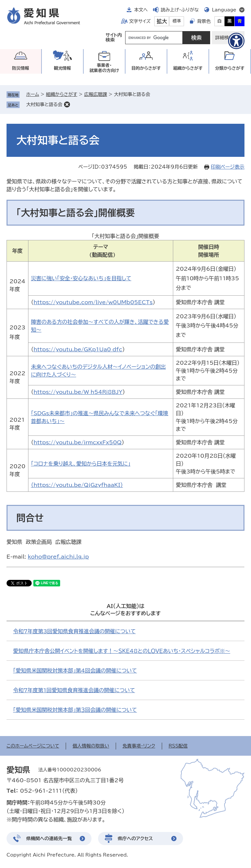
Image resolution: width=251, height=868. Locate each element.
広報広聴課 (95, 94)
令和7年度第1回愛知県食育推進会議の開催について (74, 690)
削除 (67, 104)
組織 (188, 68)
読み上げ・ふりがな (180, 10)
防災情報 (21, 68)
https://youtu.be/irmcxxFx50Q (78, 442)
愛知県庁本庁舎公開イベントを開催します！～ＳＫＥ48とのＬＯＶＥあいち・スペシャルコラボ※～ (122, 651)
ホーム (33, 94)
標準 (177, 21)
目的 (146, 68)
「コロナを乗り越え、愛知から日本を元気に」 (81, 464)
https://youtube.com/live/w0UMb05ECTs (93, 302)
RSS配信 (178, 746)
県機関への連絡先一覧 (49, 839)
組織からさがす (62, 94)
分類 (230, 68)
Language (224, 10)
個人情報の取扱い (91, 746)
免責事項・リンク (139, 746)
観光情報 (62, 68)
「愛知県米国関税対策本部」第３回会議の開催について (75, 710)
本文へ (141, 10)
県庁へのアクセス (135, 839)
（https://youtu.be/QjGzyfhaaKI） (77, 485)
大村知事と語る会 (44, 104)
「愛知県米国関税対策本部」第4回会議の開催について (75, 671)
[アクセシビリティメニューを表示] (236, 41)
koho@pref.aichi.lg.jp (58, 557)
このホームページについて (33, 746)
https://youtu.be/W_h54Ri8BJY (78, 392)
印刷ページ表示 (228, 167)
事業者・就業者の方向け (104, 68)
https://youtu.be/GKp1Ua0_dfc (78, 349)
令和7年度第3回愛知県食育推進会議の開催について (74, 631)
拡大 (162, 21)
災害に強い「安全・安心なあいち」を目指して (81, 278)
